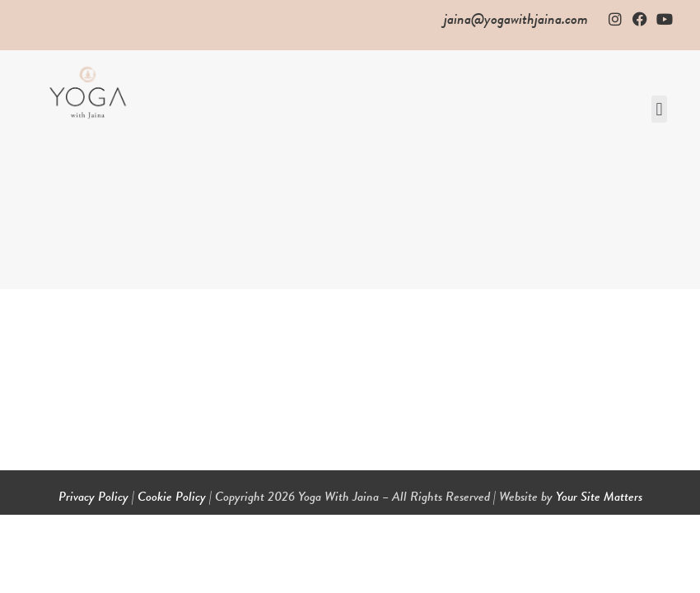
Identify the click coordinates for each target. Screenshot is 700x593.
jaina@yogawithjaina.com (516, 19)
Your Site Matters (599, 496)
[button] (659, 109)
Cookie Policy (172, 496)
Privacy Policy (93, 496)
